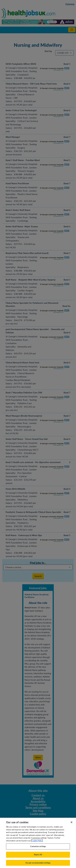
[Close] (71, 825)
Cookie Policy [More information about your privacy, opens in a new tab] (37, 843)
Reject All (38, 857)
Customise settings (38, 849)
